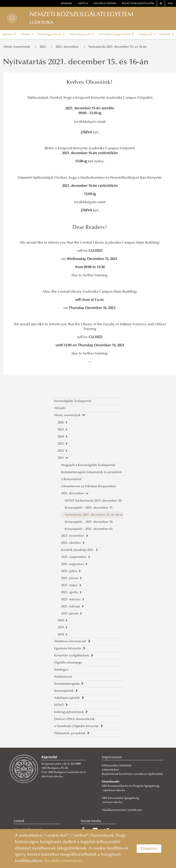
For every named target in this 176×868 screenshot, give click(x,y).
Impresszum (112, 757)
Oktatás (27, 34)
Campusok (146, 34)
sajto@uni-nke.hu (114, 790)
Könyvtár (167, 34)
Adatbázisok (63, 677)
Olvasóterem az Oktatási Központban (89, 486)
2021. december (68, 47)
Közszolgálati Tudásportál (73, 401)
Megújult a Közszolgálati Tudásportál (88, 465)
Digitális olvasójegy (68, 663)
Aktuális (60, 408)
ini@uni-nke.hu (113, 802)
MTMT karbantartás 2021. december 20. (93, 501)
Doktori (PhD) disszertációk (74, 719)
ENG (170, 4)
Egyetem (9, 34)
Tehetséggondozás (51, 34)
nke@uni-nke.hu (52, 777)
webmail (67, 4)
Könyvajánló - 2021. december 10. (89, 522)
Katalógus (61, 670)
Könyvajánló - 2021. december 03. (89, 529)
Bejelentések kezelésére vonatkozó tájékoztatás (132, 774)
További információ (63, 861)
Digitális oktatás (105, 4)
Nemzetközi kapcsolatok (116, 34)
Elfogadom (149, 848)
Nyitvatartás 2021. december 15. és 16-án (117, 47)
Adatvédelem (110, 770)
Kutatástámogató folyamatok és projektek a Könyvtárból (92, 476)
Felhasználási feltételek (117, 766)
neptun (83, 4)
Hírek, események (18, 47)
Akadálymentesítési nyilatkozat (122, 810)
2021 (44, 47)
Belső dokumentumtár (138, 4)
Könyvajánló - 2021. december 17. (89, 508)
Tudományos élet (82, 34)
